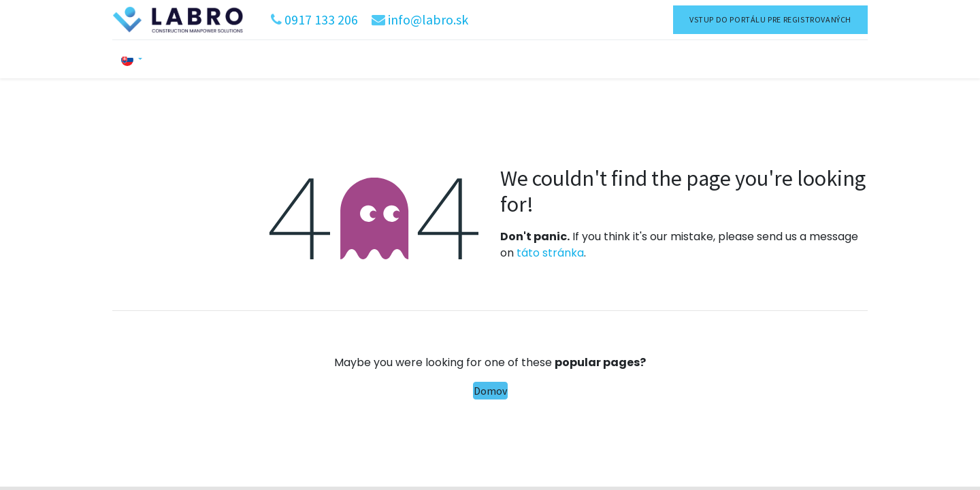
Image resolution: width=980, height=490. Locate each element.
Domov (490, 391)
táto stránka (550, 253)
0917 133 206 (321, 19)
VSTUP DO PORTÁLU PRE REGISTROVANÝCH (770, 19)
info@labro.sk (428, 19)
